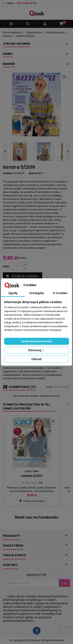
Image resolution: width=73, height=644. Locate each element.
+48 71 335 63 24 (26, 3)
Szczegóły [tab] (36, 293)
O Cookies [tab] (60, 293)
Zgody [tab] (13, 293)
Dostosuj (36, 350)
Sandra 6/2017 (32, 476)
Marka (33, 173)
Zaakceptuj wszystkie (37, 341)
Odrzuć (36, 359)
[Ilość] (17, 267)
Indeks (7, 173)
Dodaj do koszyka (22, 276)
